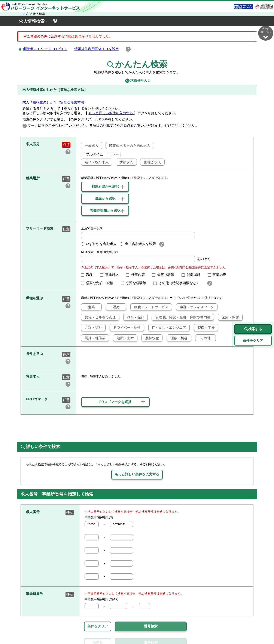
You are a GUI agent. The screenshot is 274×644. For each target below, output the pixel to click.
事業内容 (219, 275)
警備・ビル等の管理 (98, 317)
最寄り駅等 (165, 275)
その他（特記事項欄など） (178, 283)
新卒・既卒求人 (95, 162)
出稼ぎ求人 (151, 162)
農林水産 (150, 338)
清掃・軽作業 (93, 338)
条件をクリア (98, 626)
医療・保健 (229, 317)
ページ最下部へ (266, 33)
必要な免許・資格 (99, 283)
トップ (24, 14)
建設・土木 (124, 338)
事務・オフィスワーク (195, 307)
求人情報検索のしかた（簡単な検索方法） (55, 102)
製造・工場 (204, 327)
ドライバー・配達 (125, 327)
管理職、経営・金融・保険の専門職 (181, 317)
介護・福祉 (92, 327)
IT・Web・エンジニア (167, 327)
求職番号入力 (137, 81)
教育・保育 (134, 317)
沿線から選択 (105, 198)
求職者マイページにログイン (45, 49)
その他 (203, 338)
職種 (89, 275)
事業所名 (111, 275)
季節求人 (125, 162)
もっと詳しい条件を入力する (111, 113)
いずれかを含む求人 (99, 244)
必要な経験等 (135, 283)
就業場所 (193, 275)
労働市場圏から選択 (105, 210)
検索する (253, 329)
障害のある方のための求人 (128, 145)
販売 (113, 307)
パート (115, 154)
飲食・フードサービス (149, 307)
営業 (88, 307)
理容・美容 (177, 338)
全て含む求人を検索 (138, 244)
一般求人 (90, 145)
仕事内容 (137, 275)
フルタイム (92, 154)
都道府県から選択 (105, 186)
